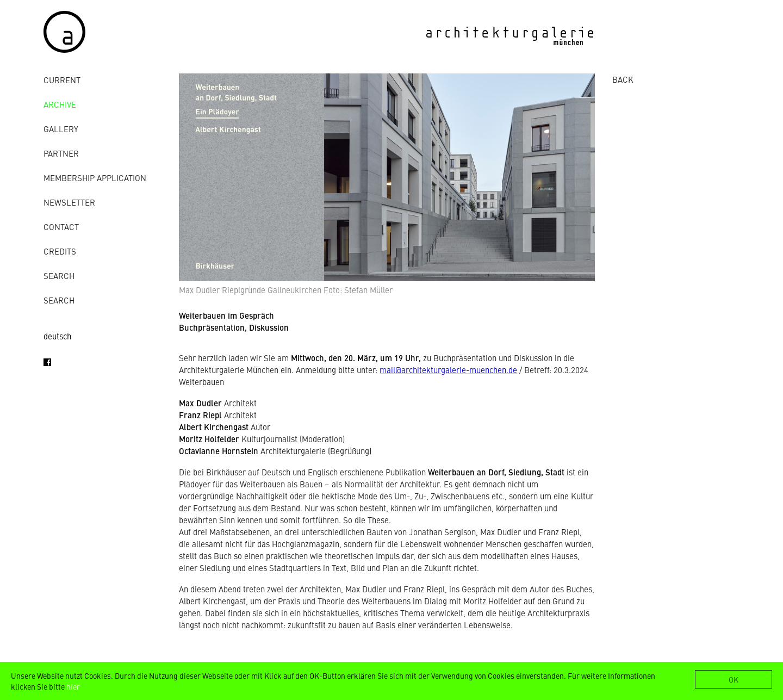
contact (61, 227)
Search (59, 275)
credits (60, 251)
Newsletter (69, 202)
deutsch (57, 336)
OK (734, 679)
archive (60, 104)
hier (73, 686)
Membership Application (95, 178)
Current (62, 80)
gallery (61, 129)
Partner (61, 153)
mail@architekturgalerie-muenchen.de (448, 370)
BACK (623, 79)
